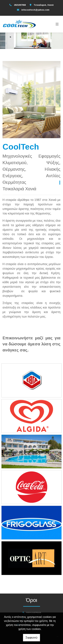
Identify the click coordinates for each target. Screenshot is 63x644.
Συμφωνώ (32, 638)
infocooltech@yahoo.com (35, 10)
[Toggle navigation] (57, 24)
